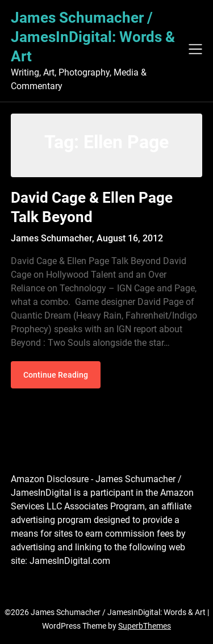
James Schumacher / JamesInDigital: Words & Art (93, 37)
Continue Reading (56, 375)
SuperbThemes (145, 626)
